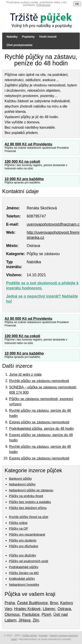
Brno (54, 603)
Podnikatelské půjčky (24, 567)
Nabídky (12, 37)
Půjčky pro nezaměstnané (27, 534)
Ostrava (64, 609)
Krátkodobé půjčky (22, 579)
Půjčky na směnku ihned (26, 496)
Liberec (49, 609)
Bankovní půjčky (20, 479)
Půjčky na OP (18, 529)
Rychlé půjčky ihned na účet (29, 517)
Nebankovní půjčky (22, 484)
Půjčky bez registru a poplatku (30, 502)
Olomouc (12, 615)
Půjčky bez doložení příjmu (28, 508)
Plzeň (46, 615)
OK (77, 4)
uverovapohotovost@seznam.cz (54, 224)
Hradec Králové (27, 609)
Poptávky (28, 37)
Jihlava (25, 620)
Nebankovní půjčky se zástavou (31, 490)
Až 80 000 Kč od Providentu (28, 144)
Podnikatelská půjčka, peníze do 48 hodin (41, 429)
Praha (10, 603)
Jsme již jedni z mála (25, 374)
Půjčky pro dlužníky (23, 555)
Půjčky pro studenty (23, 540)
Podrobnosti (43, 5)
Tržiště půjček (29, 635)
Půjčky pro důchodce (24, 546)
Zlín (36, 620)
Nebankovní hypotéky (24, 585)
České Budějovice (32, 603)
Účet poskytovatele (20, 45)
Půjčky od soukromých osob (29, 561)
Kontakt (43, 635)
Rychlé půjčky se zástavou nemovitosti (39, 381)
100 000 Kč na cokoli (22, 162)
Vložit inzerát (48, 37)
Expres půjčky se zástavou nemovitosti (39, 422)
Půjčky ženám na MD (24, 573)
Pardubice (31, 615)
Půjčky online (18, 523)
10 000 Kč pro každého (24, 179)
